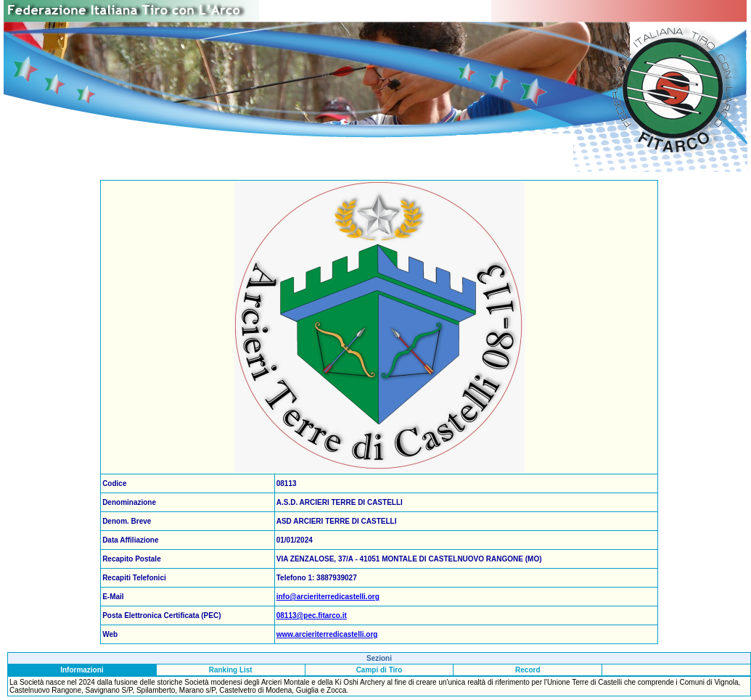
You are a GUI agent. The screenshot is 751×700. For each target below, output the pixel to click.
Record (528, 670)
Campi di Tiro (379, 670)
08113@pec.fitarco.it (312, 615)
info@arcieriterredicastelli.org (328, 597)
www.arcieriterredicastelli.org (327, 634)
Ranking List (231, 670)
